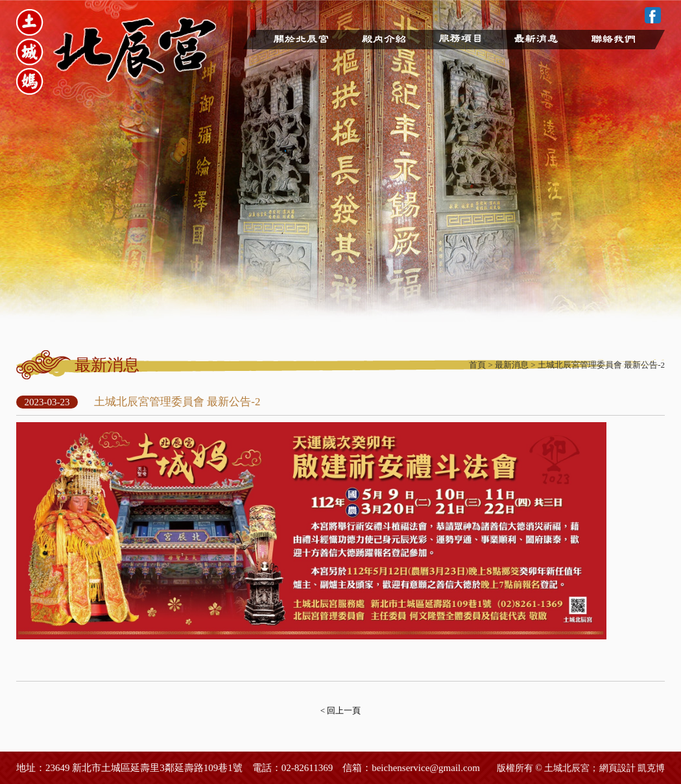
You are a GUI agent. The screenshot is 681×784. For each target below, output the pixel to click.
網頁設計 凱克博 (632, 768)
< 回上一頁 (341, 710)
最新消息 (512, 365)
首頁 (477, 365)
